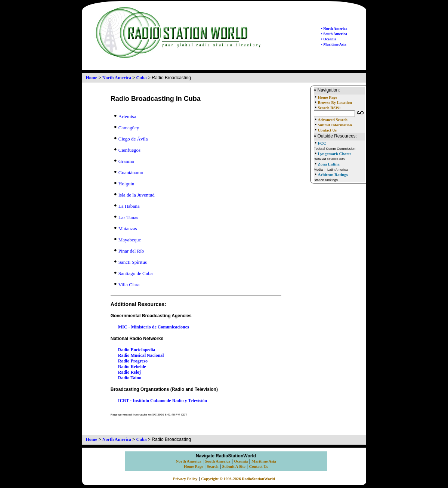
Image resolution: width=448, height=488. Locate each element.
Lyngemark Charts (334, 154)
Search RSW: (329, 108)
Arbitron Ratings (333, 174)
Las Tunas (126, 217)
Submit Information (335, 125)
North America (117, 78)
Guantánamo (129, 172)
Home (92, 78)
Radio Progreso (133, 361)
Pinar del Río (129, 251)
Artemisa (125, 116)
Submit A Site (234, 467)
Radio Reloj (129, 372)
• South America (334, 34)
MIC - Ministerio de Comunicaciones (154, 327)
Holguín (124, 184)
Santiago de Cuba (134, 273)
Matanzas (126, 228)
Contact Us (327, 130)
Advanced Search (332, 120)
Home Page (327, 97)
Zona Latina (328, 164)
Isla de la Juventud (135, 195)
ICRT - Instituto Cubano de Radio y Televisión (163, 401)
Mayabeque (128, 240)
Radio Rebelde (132, 367)
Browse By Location (335, 103)
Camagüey (127, 128)
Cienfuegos (127, 150)
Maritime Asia (264, 461)
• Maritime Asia (333, 44)
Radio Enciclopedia (137, 350)
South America (218, 461)
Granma (124, 161)
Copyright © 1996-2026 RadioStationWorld (238, 479)
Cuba (142, 78)
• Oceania (329, 39)
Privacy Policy (185, 479)
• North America (334, 29)
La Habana (127, 206)
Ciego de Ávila (131, 139)
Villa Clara (127, 285)
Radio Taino (130, 378)
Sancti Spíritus (131, 262)
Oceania (241, 461)
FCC (322, 143)
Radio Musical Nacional (141, 355)
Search (213, 467)
